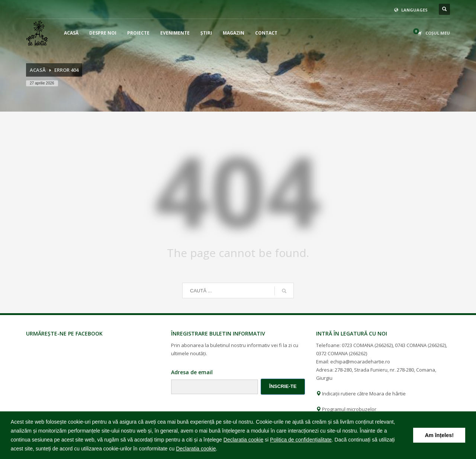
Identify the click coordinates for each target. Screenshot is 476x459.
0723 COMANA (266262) (367, 345)
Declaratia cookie (243, 440)
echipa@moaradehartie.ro (360, 362)
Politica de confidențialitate (301, 440)
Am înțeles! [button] (439, 435)
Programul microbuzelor (346, 409)
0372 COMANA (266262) (342, 353)
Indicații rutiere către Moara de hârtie (361, 394)
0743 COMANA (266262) (420, 345)
